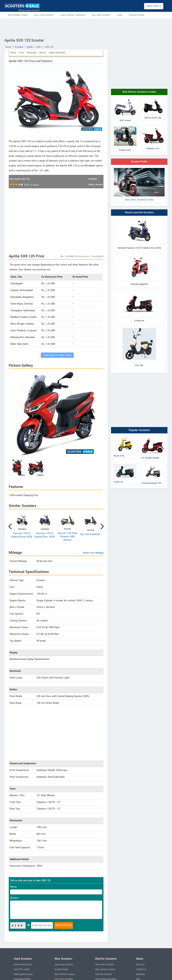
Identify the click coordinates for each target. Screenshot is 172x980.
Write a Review (96, 185)
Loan (120, 15)
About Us (140, 965)
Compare (93, 179)
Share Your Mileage (93, 553)
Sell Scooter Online (18, 15)
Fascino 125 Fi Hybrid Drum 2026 (22, 535)
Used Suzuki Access (23, 974)
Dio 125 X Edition (90, 534)
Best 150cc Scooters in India (139, 185)
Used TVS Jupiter (22, 969)
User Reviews (57, 53)
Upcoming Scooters (64, 965)
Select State (154, 6)
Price (13, 53)
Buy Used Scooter (44, 15)
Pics (22, 53)
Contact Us (141, 969)
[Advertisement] (86, 28)
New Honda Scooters (65, 974)
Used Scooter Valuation (73, 15)
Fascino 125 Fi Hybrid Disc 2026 (45, 535)
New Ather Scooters (105, 965)
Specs (43, 53)
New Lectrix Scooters (105, 969)
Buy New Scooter (101, 15)
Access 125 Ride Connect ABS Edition (68, 537)
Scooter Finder (137, 15)
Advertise (140, 974)
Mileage (32, 53)
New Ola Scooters (104, 974)
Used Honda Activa (23, 965)
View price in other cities (57, 355)
